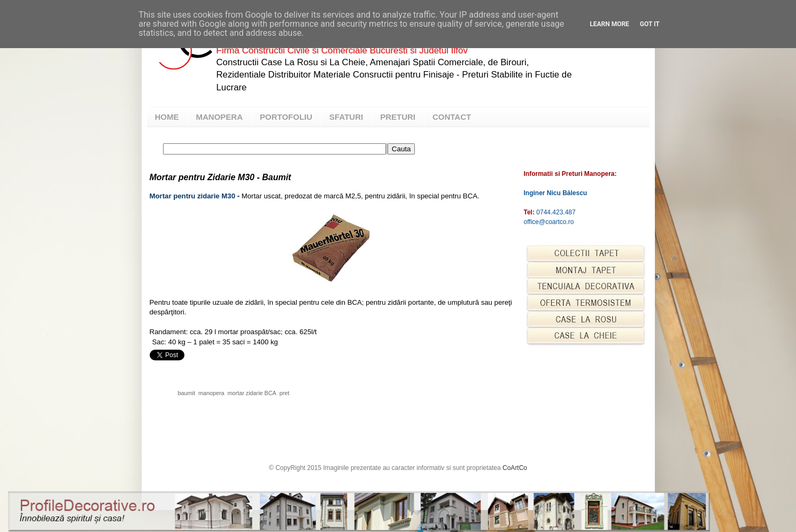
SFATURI (346, 117)
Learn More (609, 24)
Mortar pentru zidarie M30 (192, 196)
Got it (650, 24)
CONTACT (452, 117)
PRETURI (398, 117)
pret (285, 393)
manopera (211, 393)
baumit (187, 393)
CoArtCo (515, 468)
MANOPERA (220, 117)
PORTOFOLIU (286, 117)
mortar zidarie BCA (252, 393)
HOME (167, 117)
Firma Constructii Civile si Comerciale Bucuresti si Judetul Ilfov (342, 51)
